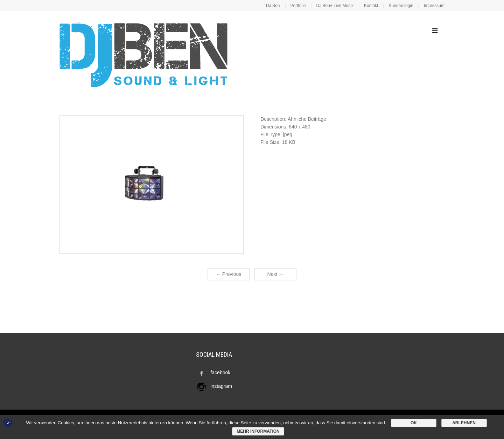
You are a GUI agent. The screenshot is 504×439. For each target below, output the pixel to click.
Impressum (434, 6)
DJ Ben (273, 6)
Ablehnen (464, 423)
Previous (229, 274)
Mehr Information (258, 431)
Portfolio (298, 6)
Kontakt (371, 6)
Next (276, 274)
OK (414, 423)
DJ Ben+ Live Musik (335, 6)
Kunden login (401, 6)
